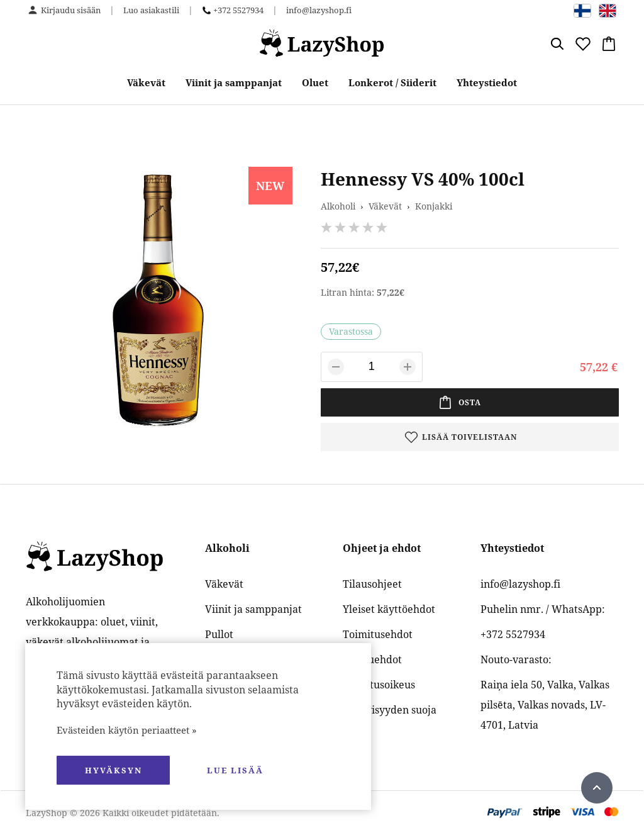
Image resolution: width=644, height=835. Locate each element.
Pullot (219, 634)
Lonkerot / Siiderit (392, 82)
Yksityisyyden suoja (390, 710)
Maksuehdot (372, 659)
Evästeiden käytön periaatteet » (127, 730)
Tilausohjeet (372, 584)
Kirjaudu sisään (71, 10)
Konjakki (434, 206)
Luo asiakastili (151, 10)
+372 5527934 (238, 10)
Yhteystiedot (487, 82)
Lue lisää (235, 770)
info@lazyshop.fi (319, 10)
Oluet (315, 82)
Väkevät (146, 82)
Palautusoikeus (379, 685)
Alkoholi (338, 206)
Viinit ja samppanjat (234, 82)
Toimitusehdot (378, 634)
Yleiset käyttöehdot (389, 609)
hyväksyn (114, 770)
